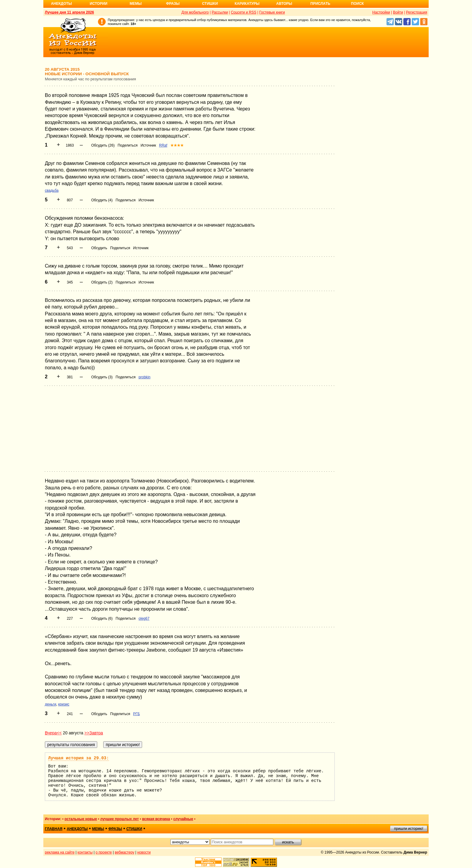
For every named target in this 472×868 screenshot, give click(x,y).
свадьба (52, 191)
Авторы (284, 4)
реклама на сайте (60, 852)
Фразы (173, 4)
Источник (148, 145)
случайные (183, 819)
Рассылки (220, 12)
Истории (99, 4)
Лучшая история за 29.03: (79, 758)
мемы (98, 829)
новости (144, 852)
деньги (51, 704)
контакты (85, 852)
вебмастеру (124, 852)
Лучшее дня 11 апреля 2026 (69, 12)
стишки (134, 829)
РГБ (136, 714)
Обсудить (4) (102, 200)
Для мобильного (195, 12)
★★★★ (177, 145)
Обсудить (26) (103, 145)
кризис (64, 704)
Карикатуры (247, 4)
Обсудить (99, 248)
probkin (144, 377)
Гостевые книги (272, 12)
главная (54, 829)
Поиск (357, 4)
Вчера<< (53, 733)
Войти (398, 12)
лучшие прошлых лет (120, 819)
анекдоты (77, 829)
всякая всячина (156, 819)
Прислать (320, 4)
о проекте (104, 852)
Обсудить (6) (102, 618)
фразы (115, 829)
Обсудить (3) (102, 377)
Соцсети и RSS (244, 12)
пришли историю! (409, 829)
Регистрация (417, 12)
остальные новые (81, 819)
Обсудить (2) (102, 282)
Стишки (210, 4)
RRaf (163, 145)
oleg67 (144, 618)
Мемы (136, 4)
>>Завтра (94, 733)
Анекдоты (61, 4)
